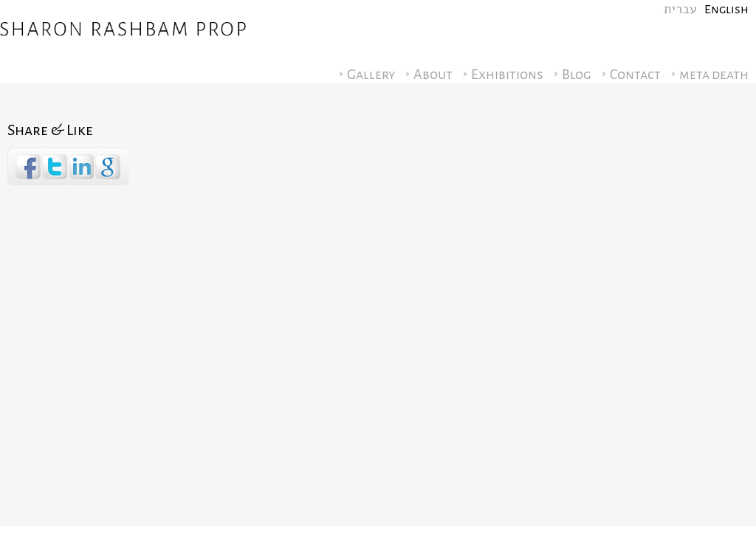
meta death (714, 75)
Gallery (371, 75)
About (433, 75)
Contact (635, 75)
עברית (680, 9)
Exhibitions (507, 75)
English (726, 9)
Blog (577, 75)
